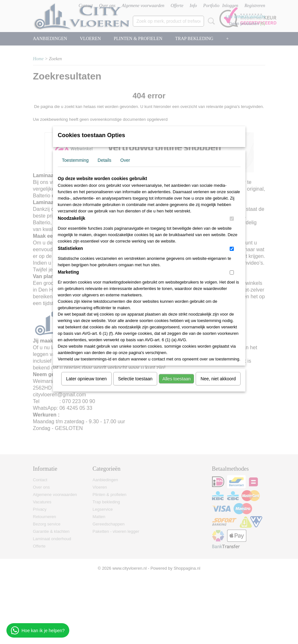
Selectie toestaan (135, 379)
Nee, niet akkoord (218, 379)
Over (125, 160)
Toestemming (75, 160)
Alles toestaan (176, 379)
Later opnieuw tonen (86, 379)
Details (104, 160)
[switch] (232, 219)
